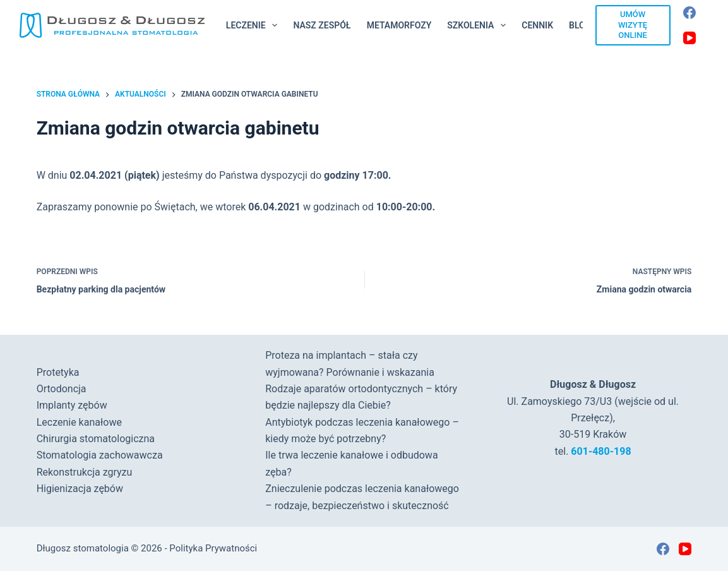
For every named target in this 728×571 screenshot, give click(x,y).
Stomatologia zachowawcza (100, 455)
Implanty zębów (72, 405)
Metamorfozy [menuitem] (399, 25)
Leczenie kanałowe (79, 422)
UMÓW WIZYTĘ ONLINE (633, 25)
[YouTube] (689, 38)
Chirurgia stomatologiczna (96, 439)
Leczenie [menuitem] (254, 25)
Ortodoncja (62, 389)
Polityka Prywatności (213, 548)
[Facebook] (689, 13)
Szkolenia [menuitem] (479, 25)
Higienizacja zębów (80, 489)
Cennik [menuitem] (537, 25)
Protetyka (58, 372)
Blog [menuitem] (580, 25)
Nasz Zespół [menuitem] (322, 25)
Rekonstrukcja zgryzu (85, 472)
